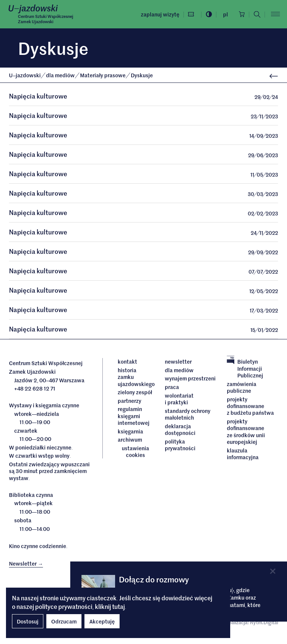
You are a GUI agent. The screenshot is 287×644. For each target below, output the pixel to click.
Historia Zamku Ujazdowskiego (136, 378)
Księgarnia (131, 432)
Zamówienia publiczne (242, 388)
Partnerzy (129, 402)
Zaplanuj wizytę (159, 14)
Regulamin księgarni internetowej (134, 417)
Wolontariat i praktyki (179, 400)
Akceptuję (102, 621)
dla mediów (61, 75)
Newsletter (178, 363)
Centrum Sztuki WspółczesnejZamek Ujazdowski (46, 19)
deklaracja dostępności (180, 430)
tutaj (118, 606)
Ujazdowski (25, 75)
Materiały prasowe (103, 75)
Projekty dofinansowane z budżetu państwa (250, 407)
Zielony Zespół (135, 393)
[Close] (273, 571)
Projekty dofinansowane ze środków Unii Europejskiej (246, 433)
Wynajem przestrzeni (190, 380)
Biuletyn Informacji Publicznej (245, 369)
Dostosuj (28, 621)
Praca (172, 388)
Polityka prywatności (180, 446)
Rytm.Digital (264, 623)
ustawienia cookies (135, 453)
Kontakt (127, 363)
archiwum (130, 441)
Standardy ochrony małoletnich (188, 415)
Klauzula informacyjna (243, 455)
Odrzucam (64, 621)
